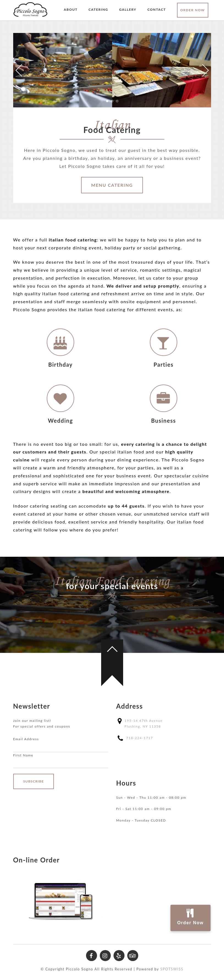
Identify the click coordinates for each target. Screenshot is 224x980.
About (71, 9)
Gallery (128, 9)
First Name (23, 755)
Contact (157, 9)
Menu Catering (112, 185)
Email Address (26, 739)
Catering (98, 9)
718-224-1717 (140, 738)
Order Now (193, 10)
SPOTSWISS (172, 969)
